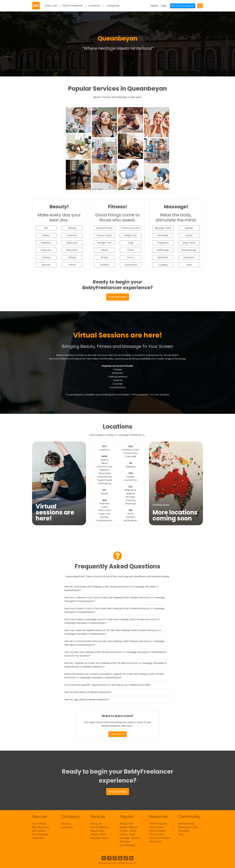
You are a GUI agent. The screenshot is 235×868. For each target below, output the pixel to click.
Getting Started (186, 824)
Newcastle (105, 473)
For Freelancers (40, 834)
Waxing (72, 257)
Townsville (131, 456)
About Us (66, 824)
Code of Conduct (158, 824)
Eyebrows (72, 235)
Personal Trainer (104, 228)
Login (164, 6)
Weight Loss (131, 235)
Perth (131, 514)
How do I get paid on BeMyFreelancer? (87, 700)
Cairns (105, 507)
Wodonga (131, 503)
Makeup (72, 228)
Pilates (105, 250)
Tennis (131, 250)
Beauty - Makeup (129, 827)
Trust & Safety (156, 827)
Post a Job (51, 6)
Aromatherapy (189, 250)
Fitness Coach (105, 235)
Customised (131, 265)
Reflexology (163, 250)
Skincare (46, 265)
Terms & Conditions (159, 838)
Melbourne (131, 490)
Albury (105, 463)
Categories (113, 6)
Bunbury (131, 517)
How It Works (39, 824)
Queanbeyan (105, 477)
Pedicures (46, 250)
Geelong (131, 500)
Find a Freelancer (73, 6)
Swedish (189, 228)
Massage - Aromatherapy (127, 843)
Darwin (105, 493)
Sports (189, 235)
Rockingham (131, 520)
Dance (131, 257)
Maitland (104, 470)
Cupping (163, 265)
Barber (46, 235)
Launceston (131, 480)
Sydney (104, 460)
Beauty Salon (97, 831)
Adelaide (131, 467)
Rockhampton (105, 520)
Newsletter (184, 831)
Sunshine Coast (131, 450)
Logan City (105, 514)
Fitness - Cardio (128, 831)
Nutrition (105, 265)
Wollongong (105, 483)
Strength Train (104, 243)
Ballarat (131, 493)
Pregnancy (163, 243)
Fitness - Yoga (127, 834)
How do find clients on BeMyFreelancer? (88, 692)
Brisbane (104, 503)
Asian (189, 265)
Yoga (131, 243)
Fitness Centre (98, 834)
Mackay (104, 517)
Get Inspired (39, 831)
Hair (46, 228)
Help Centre (117, 734)
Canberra (105, 450)
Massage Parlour (100, 838)
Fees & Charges (157, 831)
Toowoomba (131, 453)
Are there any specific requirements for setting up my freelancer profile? (107, 685)
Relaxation (163, 257)
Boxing (105, 257)
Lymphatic (189, 257)
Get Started (118, 297)
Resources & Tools (188, 827)
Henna (72, 265)
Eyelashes (46, 243)
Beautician (72, 250)
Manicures (72, 243)
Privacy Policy (156, 834)
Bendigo (131, 497)
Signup (154, 6)
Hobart (131, 477)
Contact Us (67, 827)
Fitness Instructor (131, 228)
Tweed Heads (105, 480)
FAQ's (181, 834)
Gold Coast (104, 510)
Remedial (163, 235)
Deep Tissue (189, 243)
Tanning (46, 257)
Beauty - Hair (127, 824)
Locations (94, 6)
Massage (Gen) (163, 228)
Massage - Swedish (130, 838)
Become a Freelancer (183, 6)
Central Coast (105, 467)
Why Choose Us (40, 827)
